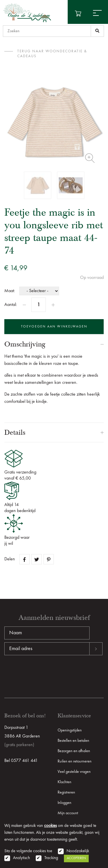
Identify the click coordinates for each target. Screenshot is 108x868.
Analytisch (21, 858)
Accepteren (76, 858)
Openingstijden (70, 730)
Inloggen (65, 803)
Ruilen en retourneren (75, 761)
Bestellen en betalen (73, 741)
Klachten (65, 782)
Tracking (51, 858)
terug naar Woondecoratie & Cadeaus (52, 54)
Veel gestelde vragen (74, 772)
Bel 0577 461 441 (21, 761)
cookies (50, 826)
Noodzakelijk (78, 851)
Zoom (90, 158)
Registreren (66, 792)
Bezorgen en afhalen (74, 751)
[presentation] (48, 674)
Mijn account (68, 813)
